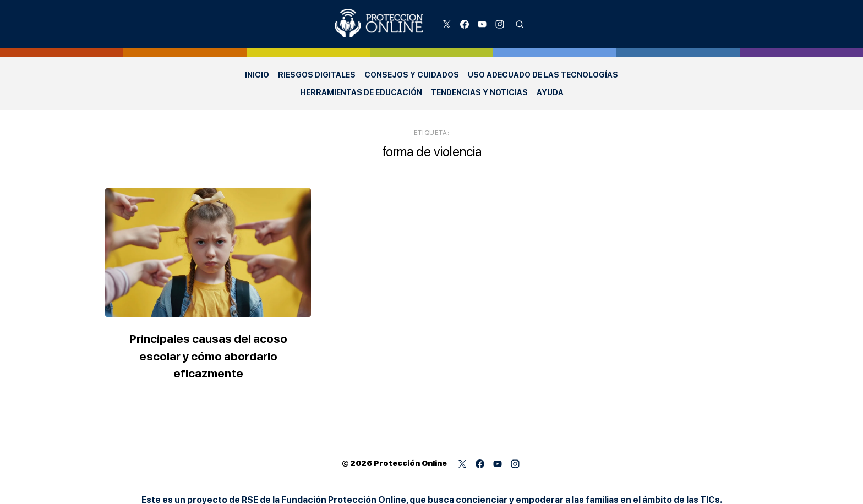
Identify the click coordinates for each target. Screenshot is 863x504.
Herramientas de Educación (361, 92)
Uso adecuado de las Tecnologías (543, 75)
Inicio (257, 75)
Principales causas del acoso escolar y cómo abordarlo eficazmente (214, 353)
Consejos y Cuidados (412, 75)
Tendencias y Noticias (479, 92)
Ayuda (550, 92)
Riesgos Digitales (317, 75)
